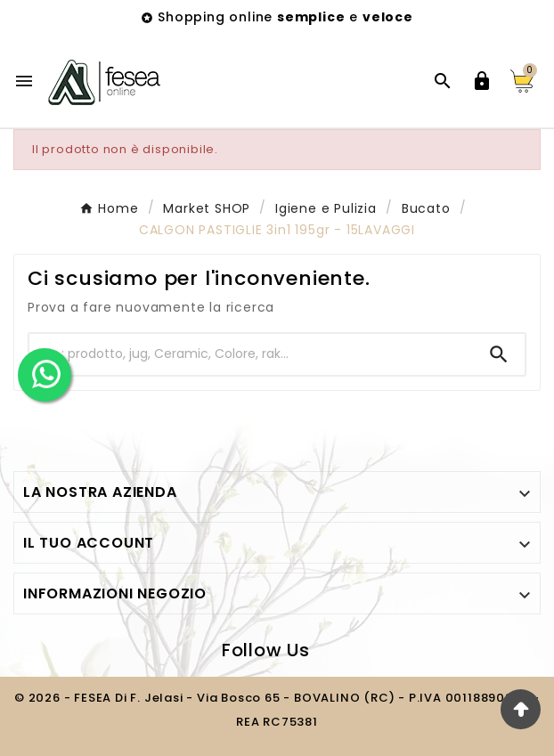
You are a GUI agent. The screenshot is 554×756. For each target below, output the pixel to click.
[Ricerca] (251, 354)
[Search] (499, 354)
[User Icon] (482, 81)
